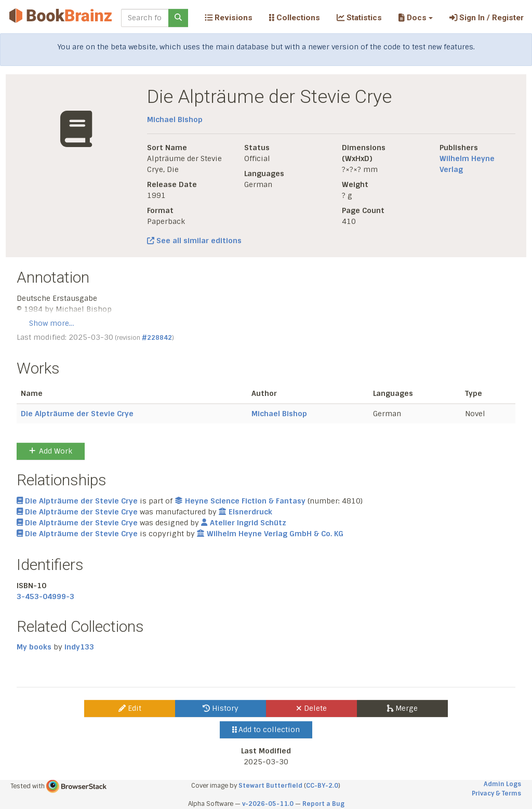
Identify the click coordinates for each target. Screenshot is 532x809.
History (221, 708)
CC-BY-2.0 (322, 786)
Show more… (51, 323)
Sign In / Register (487, 18)
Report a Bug (323, 804)
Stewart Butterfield (270, 786)
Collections (295, 18)
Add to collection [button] (266, 730)
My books (34, 647)
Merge (402, 708)
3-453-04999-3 (45, 596)
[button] (415, 18)
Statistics (359, 18)
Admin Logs (502, 784)
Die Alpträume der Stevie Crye (77, 414)
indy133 (79, 647)
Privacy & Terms (496, 793)
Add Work (51, 451)
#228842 (157, 338)
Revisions (229, 18)
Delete (311, 708)
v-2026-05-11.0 (268, 804)
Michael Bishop (175, 120)
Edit (130, 708)
